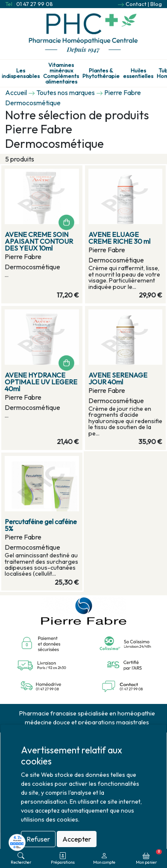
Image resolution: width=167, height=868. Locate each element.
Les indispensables (21, 73)
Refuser (38, 839)
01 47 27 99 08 (35, 4)
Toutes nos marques (66, 92)
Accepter (77, 839)
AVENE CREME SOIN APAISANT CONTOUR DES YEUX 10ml (39, 241)
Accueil (16, 92)
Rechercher (21, 858)
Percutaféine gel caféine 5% (41, 525)
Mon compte (104, 858)
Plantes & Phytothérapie (101, 73)
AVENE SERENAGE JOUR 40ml (118, 378)
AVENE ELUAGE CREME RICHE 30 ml (119, 238)
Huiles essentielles (138, 73)
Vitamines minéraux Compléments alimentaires (61, 73)
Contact (136, 4)
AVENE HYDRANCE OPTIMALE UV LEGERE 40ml (41, 382)
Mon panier (149, 857)
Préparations (63, 858)
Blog (156, 4)
